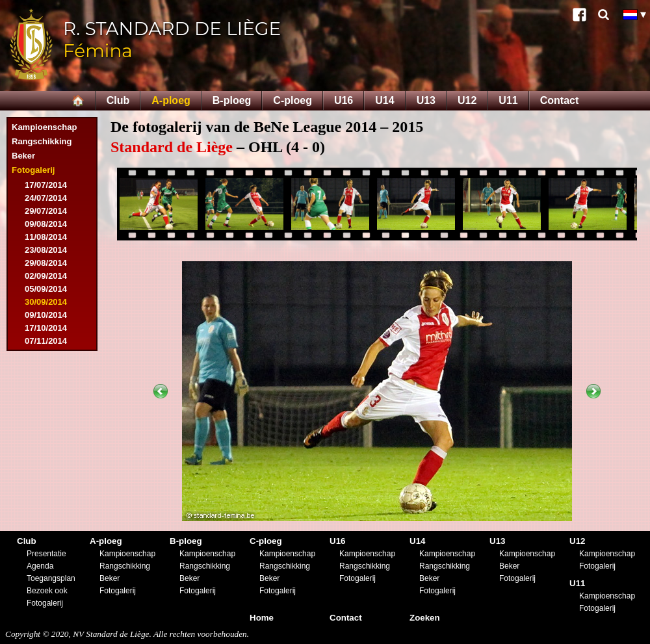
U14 (384, 100)
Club (118, 100)
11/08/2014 (46, 237)
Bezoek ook (47, 591)
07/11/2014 (46, 341)
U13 (426, 100)
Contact (560, 100)
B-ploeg (232, 100)
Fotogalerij (33, 170)
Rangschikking (42, 141)
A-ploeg (171, 100)
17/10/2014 (46, 328)
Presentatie (46, 554)
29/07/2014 (46, 211)
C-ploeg (292, 100)
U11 (508, 100)
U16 (344, 100)
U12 (467, 100)
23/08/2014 (46, 250)
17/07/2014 (46, 185)
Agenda (40, 566)
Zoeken (425, 618)
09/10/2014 (46, 315)
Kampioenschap (44, 127)
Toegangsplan (51, 578)
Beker (23, 156)
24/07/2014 (46, 198)
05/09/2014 (46, 289)
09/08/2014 (46, 224)
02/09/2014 (46, 276)
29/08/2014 (46, 263)
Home (262, 618)
